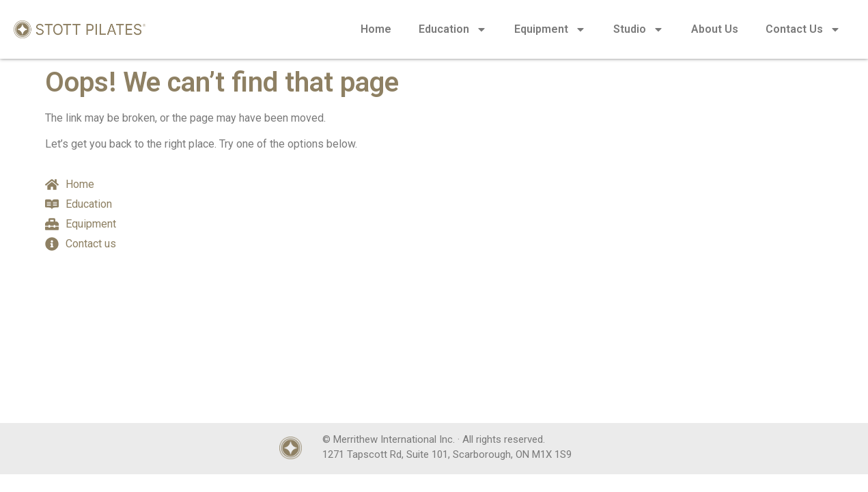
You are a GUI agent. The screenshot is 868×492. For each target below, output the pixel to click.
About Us (715, 29)
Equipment (550, 29)
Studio (639, 29)
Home (376, 29)
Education (453, 29)
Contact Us (803, 29)
